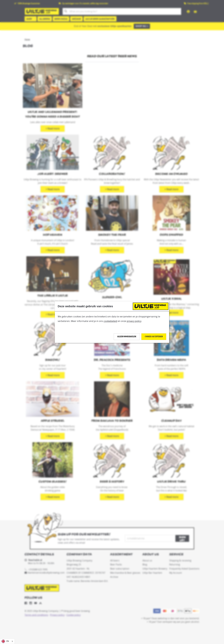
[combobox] (7, 641)
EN (5, 641)
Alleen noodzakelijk (127, 337)
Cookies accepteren (154, 337)
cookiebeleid (110, 321)
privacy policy (134, 321)
